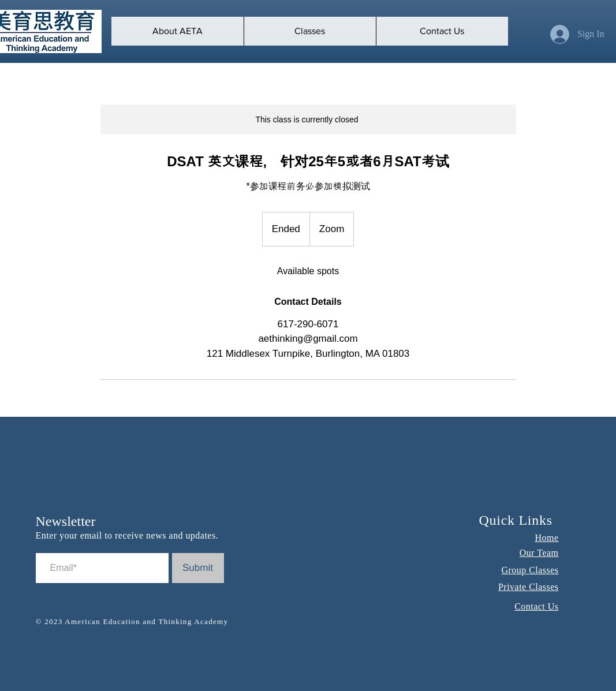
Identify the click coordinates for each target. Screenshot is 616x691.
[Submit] (198, 568)
